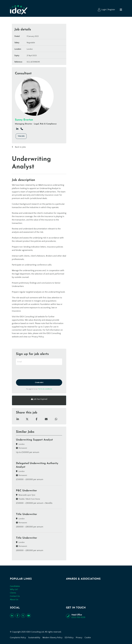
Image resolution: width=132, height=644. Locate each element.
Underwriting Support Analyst (34, 440)
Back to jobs (20, 147)
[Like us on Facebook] (18, 616)
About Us (14, 600)
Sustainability (34, 638)
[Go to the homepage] (19, 10)
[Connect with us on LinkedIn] (12, 616)
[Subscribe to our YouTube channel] (29, 616)
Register (112, 10)
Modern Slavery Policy (52, 638)
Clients (13, 593)
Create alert (39, 382)
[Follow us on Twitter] (23, 616)
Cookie (88, 638)
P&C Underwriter (26, 491)
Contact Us (15, 596)
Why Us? (14, 589)
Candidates (15, 586)
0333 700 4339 (78, 617)
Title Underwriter (26, 514)
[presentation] (36, 372)
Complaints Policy (18, 638)
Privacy (79, 638)
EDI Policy (69, 638)
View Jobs (21, 136)
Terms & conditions (45, 389)
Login (104, 10)
